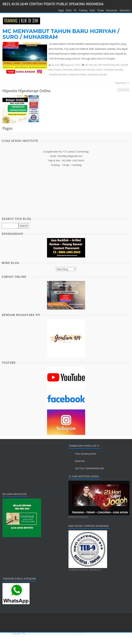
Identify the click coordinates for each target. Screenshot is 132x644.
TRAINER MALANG (58, 75)
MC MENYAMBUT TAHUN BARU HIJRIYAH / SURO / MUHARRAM (61, 34)
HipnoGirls (125, 10)
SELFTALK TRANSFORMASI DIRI (89, 469)
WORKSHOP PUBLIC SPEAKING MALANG (87, 75)
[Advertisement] (66, 190)
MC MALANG (91, 65)
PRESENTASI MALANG (84, 70)
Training (83, 10)
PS (75, 10)
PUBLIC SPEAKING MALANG (110, 70)
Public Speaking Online (86, 454)
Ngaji (61, 10)
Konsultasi (112, 10)
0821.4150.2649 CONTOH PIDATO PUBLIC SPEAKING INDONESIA (53, 4)
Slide (92, 10)
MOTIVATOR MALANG (109, 65)
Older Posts (123, 90)
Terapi (100, 10)
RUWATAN (80, 461)
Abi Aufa (55, 65)
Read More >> (123, 83)
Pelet (69, 10)
